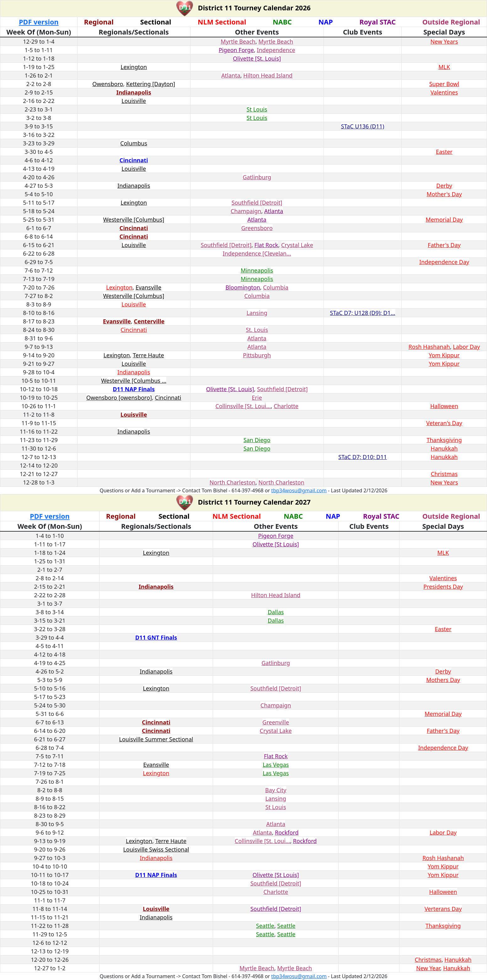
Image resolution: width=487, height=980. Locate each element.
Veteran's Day (444, 423)
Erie (257, 398)
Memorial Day (444, 219)
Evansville (148, 287)
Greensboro (257, 228)
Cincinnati (134, 160)
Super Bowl (444, 84)
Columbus (134, 143)
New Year (428, 968)
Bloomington (243, 287)
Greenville (276, 722)
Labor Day (466, 347)
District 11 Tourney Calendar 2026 (253, 8)
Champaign (246, 211)
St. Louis (257, 330)
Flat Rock (266, 245)
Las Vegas (276, 765)
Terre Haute (148, 355)
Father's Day (444, 245)
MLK (444, 67)
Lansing (257, 313)
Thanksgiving (444, 440)
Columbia (276, 287)
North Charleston (233, 482)
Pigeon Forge (236, 50)
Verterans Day (443, 909)
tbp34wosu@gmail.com (299, 490)
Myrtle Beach (238, 41)
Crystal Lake (297, 245)
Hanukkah (444, 448)
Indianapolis (134, 92)
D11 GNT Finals (156, 637)
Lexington (134, 67)
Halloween (444, 406)
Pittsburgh (257, 355)
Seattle (265, 926)
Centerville (149, 321)
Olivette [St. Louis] (257, 58)
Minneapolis (257, 270)
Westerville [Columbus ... (134, 381)
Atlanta (231, 75)
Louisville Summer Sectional (156, 739)
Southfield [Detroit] (257, 203)
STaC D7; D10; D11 (363, 457)
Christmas (444, 474)
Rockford (287, 832)
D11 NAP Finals (134, 389)
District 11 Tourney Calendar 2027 (253, 502)
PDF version (39, 22)
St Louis (257, 109)
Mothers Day (443, 680)
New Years (444, 41)
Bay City (276, 790)
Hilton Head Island (268, 75)
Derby (444, 186)
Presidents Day (443, 587)
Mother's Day (444, 194)
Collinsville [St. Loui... (243, 406)
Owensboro (108, 84)
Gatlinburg (257, 177)
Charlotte (286, 406)
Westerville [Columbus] (134, 219)
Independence (276, 50)
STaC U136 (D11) (363, 126)
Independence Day (444, 262)
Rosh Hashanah (429, 347)
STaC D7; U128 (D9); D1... (363, 313)
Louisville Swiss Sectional (156, 849)
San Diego (257, 440)
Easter (444, 152)
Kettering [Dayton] (151, 84)
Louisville (134, 101)
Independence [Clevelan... (257, 253)
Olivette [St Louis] (276, 544)
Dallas (276, 612)
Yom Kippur (444, 355)
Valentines (444, 92)
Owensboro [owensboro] (119, 398)
